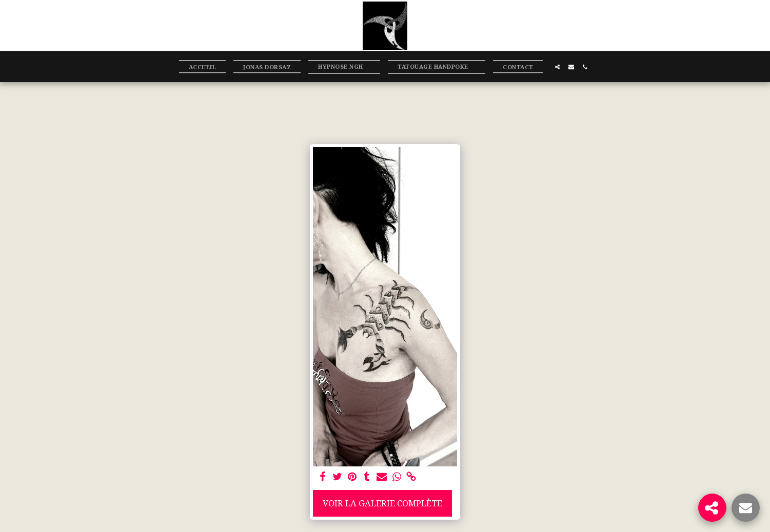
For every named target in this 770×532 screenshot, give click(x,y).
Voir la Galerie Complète (382, 503)
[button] (344, 67)
